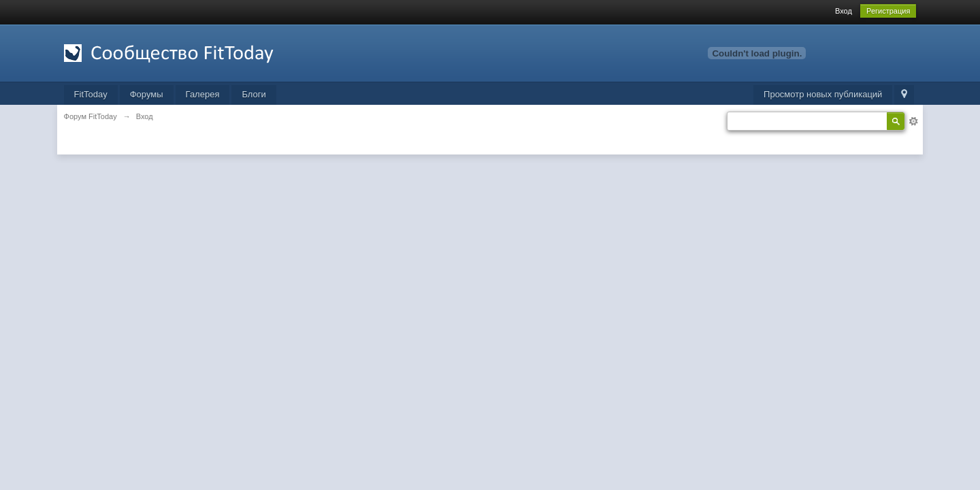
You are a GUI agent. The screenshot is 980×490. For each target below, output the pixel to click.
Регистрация (888, 11)
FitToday (91, 94)
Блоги (254, 94)
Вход (844, 11)
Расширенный (913, 121)
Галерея (203, 94)
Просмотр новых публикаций (823, 94)
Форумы (147, 94)
